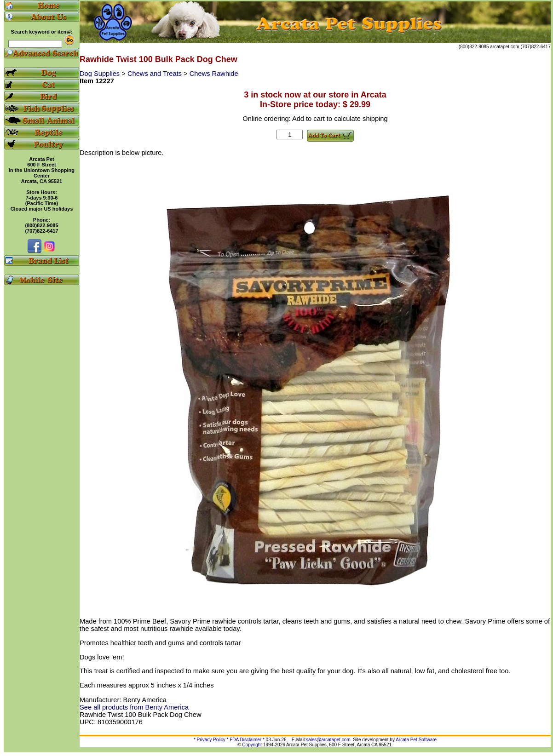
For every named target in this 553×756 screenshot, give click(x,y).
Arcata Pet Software (416, 740)
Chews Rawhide (214, 74)
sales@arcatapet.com (328, 740)
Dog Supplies (101, 74)
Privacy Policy (211, 740)
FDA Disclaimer (245, 740)
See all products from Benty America (134, 707)
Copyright (252, 745)
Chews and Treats (156, 74)
